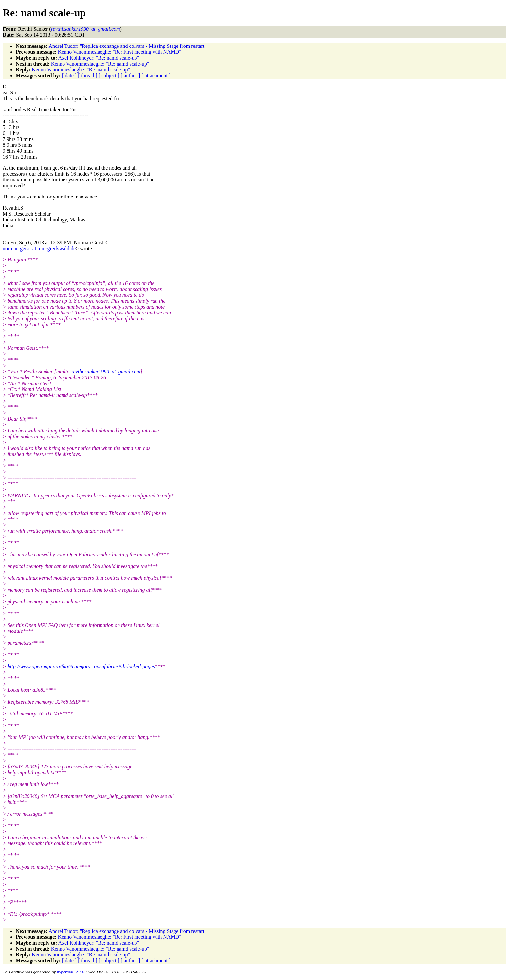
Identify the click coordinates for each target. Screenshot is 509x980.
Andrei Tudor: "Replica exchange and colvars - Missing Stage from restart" (127, 46)
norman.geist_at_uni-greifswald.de (39, 248)
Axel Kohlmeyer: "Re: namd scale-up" (99, 58)
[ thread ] (88, 75)
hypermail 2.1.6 (71, 972)
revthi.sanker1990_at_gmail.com (106, 372)
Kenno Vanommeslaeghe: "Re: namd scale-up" (100, 64)
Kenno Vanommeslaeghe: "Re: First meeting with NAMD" (120, 52)
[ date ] (69, 75)
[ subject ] (109, 75)
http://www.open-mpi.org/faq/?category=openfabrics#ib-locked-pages (81, 666)
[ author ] (131, 75)
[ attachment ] (156, 75)
